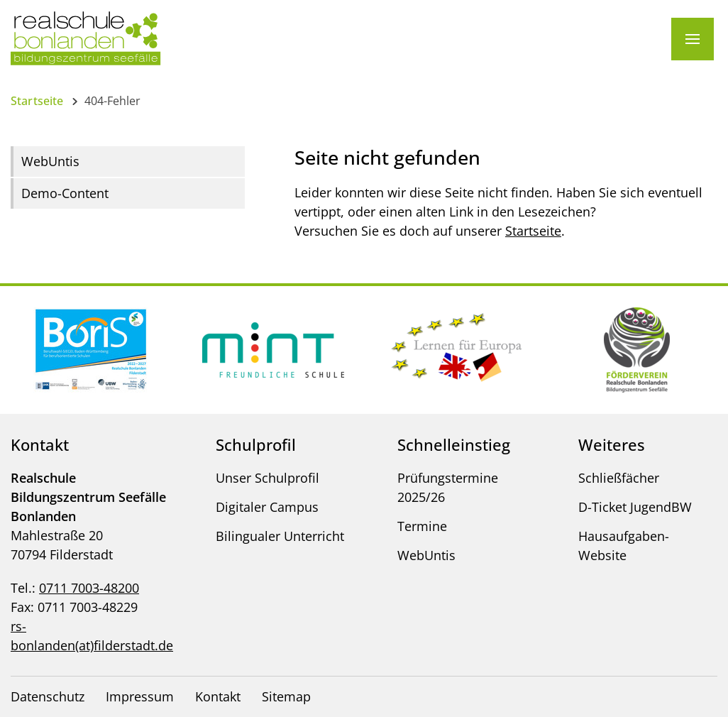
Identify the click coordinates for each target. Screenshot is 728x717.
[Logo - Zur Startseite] (86, 38)
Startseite (37, 101)
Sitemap (286, 696)
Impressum (140, 696)
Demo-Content (65, 193)
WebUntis (50, 161)
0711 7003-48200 (89, 588)
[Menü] (693, 39)
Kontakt (218, 696)
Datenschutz (48, 696)
